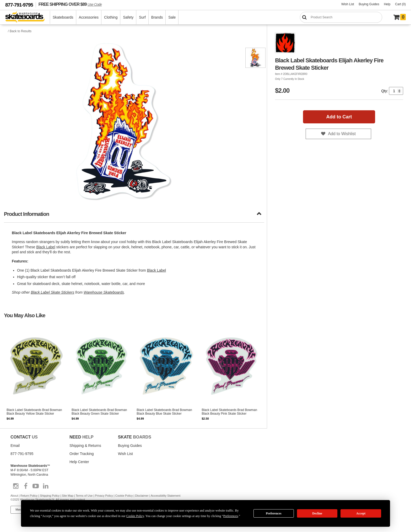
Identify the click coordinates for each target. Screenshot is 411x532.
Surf (142, 17)
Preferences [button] (231, 516)
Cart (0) (400, 4)
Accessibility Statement (166, 496)
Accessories (89, 17)
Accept (361, 513)
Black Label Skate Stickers (52, 292)
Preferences (274, 513)
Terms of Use (84, 496)
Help (387, 4)
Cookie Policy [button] (135, 516)
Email (15, 446)
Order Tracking (82, 454)
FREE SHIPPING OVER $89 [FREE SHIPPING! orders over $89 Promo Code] (70, 4)
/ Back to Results (20, 31)
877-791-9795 (19, 5)
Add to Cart (339, 117)
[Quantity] (396, 91)
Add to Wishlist (342, 134)
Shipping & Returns (85, 446)
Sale (172, 17)
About (14, 496)
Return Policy (29, 496)
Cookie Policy (124, 496)
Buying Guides (369, 4)
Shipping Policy (50, 496)
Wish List (348, 4)
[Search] (341, 17)
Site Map (67, 496)
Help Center (79, 462)
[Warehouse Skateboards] (28, 17)
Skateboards (63, 17)
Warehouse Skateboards (104, 292)
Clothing (111, 17)
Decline (317, 513)
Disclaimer (142, 496)
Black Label (46, 247)
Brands (157, 17)
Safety (128, 17)
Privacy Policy (104, 496)
